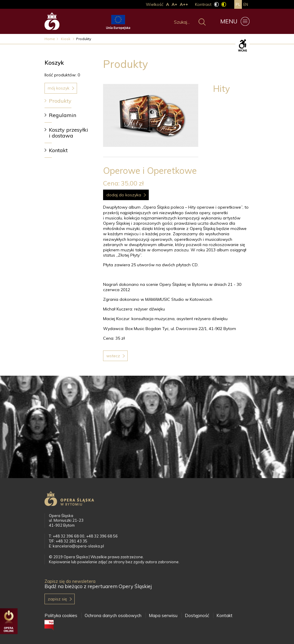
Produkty (60, 101)
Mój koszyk (59, 88)
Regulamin (63, 115)
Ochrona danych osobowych (113, 615)
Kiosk (66, 39)
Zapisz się (57, 599)
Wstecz (113, 356)
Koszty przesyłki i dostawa (69, 133)
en (246, 4)
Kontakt (58, 150)
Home (50, 39)
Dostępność (197, 615)
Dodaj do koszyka (124, 195)
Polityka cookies (61, 615)
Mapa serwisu (163, 615)
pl (238, 4)
